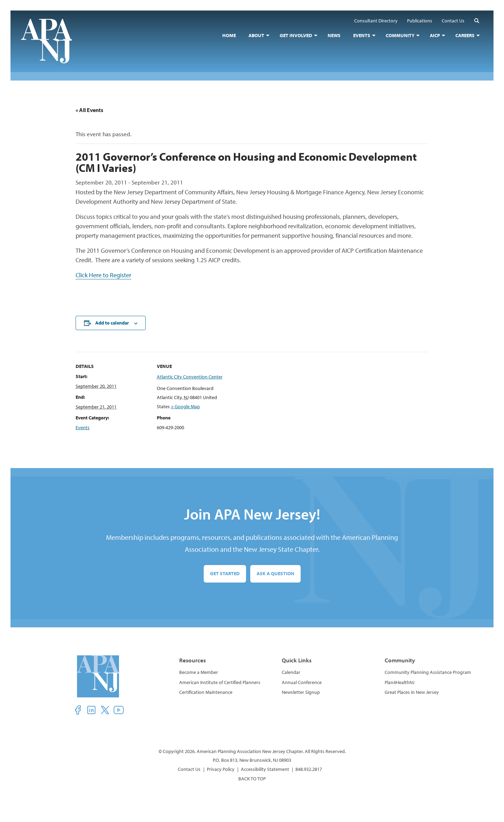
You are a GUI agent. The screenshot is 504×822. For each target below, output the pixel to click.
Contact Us (189, 769)
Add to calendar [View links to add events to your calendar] (112, 323)
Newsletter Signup (301, 692)
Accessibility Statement (265, 769)
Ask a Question (275, 573)
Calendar (291, 672)
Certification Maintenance (206, 692)
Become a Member (199, 672)
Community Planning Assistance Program (428, 672)
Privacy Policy (221, 769)
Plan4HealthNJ (400, 682)
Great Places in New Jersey (412, 692)
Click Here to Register (103, 275)
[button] (477, 20)
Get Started (225, 573)
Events (83, 427)
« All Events (89, 110)
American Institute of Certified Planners (220, 682)
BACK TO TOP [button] (252, 779)
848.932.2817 (309, 769)
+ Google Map (185, 406)
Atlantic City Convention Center (190, 377)
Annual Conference (302, 682)
